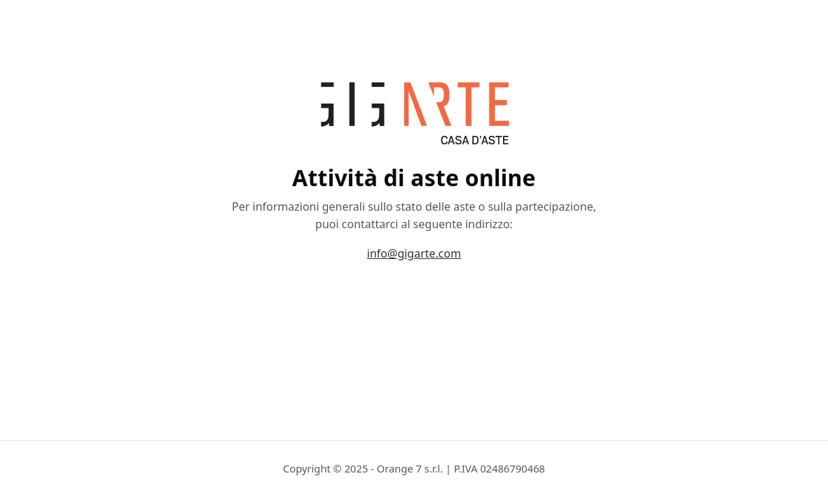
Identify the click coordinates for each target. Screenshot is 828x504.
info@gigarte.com (414, 253)
